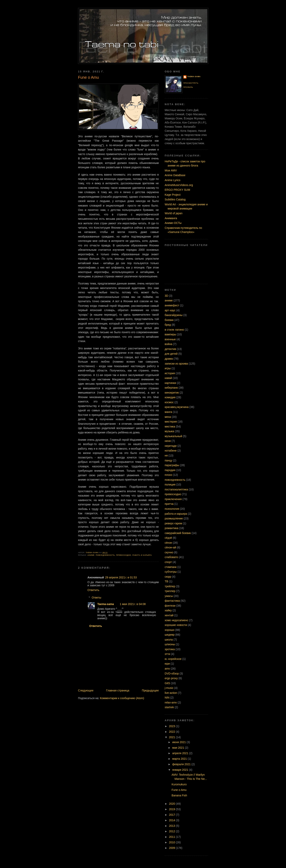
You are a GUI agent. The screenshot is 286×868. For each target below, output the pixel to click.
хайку (168, 610)
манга (168, 412)
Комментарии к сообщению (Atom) (122, 698)
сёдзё (168, 538)
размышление (174, 518)
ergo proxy (171, 678)
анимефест (172, 305)
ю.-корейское (173, 659)
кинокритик (172, 393)
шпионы (170, 644)
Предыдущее (150, 690)
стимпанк (171, 567)
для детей (171, 354)
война (169, 344)
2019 (172, 809)
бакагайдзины (174, 315)
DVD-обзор (172, 673)
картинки (170, 383)
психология (172, 509)
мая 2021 (179, 748)
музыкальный (173, 436)
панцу (168, 460)
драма (169, 359)
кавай (168, 378)
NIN (167, 698)
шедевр (170, 635)
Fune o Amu (179, 790)
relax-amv (171, 702)
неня (168, 441)
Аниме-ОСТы (173, 223)
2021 (172, 737)
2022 (172, 732)
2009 (172, 848)
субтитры (171, 572)
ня (166, 456)
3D (166, 296)
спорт (168, 562)
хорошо (169, 630)
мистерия (171, 422)
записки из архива (176, 364)
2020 (172, 804)
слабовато (171, 557)
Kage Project (173, 195)
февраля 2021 (182, 764)
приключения (173, 499)
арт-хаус (170, 310)
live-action (171, 693)
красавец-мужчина (177, 407)
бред (168, 325)
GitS (167, 683)
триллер (170, 591)
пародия (170, 470)
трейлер (170, 586)
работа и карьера (142, 555)
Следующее (86, 690)
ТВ (166, 581)
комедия (170, 397)
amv (167, 669)
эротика (170, 649)
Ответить (93, 590)
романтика (171, 528)
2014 (172, 820)
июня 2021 (180, 742)
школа (169, 640)
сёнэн (168, 543)
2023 (172, 726)
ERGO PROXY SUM (177, 190)
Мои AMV (171, 170)
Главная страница (118, 690)
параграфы (172, 465)
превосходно (123, 555)
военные (170, 339)
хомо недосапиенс (176, 620)
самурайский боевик (178, 533)
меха (168, 417)
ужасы (169, 596)
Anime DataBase (175, 175)
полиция (170, 485)
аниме (91, 555)
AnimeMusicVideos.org (179, 185)
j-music (169, 688)
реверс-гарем (173, 523)
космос (169, 402)
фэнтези (170, 606)
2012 (172, 831)
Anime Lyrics (173, 180)
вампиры (170, 334)
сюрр (168, 577)
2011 (172, 837)
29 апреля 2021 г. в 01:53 (121, 577)
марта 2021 (180, 759)
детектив (170, 349)
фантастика (172, 601)
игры (168, 368)
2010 (172, 842)
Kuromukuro (179, 784)
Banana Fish (179, 795)
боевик (169, 320)
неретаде (171, 446)
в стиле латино (174, 330)
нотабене (171, 451)
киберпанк (171, 388)
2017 (172, 815)
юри (167, 664)
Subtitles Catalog (175, 199)
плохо (168, 475)
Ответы (96, 598)
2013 (172, 826)
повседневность (105, 555)
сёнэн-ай (170, 547)
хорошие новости (176, 625)
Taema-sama (106, 604)
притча (169, 504)
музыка (169, 431)
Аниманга (171, 218)
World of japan (174, 213)
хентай (169, 615)
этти (167, 654)
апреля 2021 (181, 753)
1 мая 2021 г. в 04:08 (133, 604)
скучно (169, 552)
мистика (170, 427)
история (170, 373)
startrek (169, 707)
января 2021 (181, 770)
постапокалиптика (176, 489)
